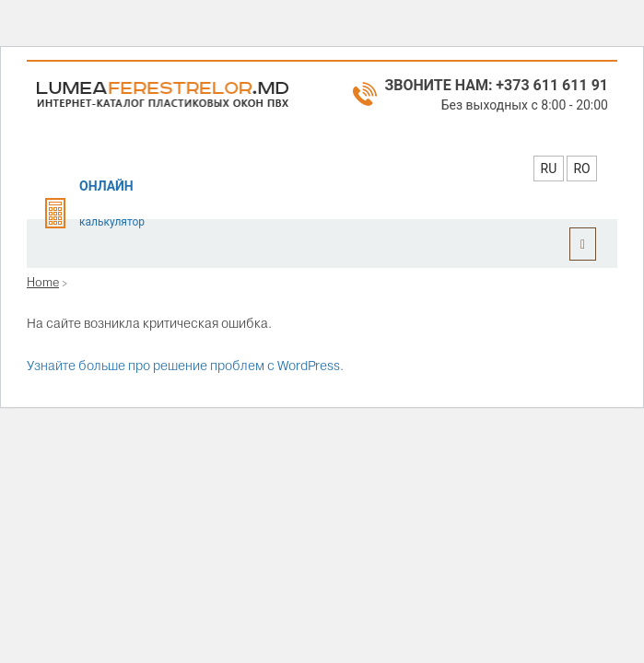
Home (43, 282)
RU (549, 169)
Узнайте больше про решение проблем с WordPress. (185, 366)
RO (581, 169)
